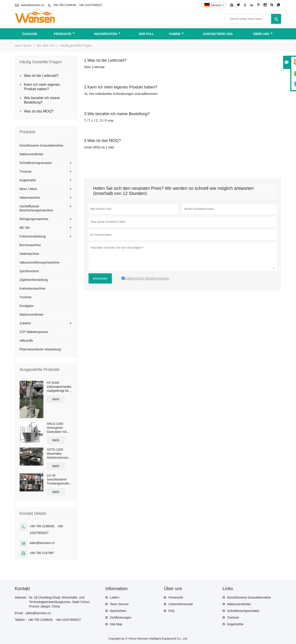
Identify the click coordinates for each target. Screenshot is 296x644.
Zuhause (30, 34)
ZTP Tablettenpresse (34, 332)
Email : (20, 613)
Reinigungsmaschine (34, 219)
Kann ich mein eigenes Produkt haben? (42, 87)
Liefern (115, 597)
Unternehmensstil (180, 604)
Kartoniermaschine (33, 288)
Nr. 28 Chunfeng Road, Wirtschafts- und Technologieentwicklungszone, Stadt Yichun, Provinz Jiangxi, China (60, 602)
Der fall (146, 34)
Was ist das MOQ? (39, 111)
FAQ (171, 611)
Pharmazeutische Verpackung (40, 349)
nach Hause (23, 45)
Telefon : (21, 620)
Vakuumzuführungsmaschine (40, 262)
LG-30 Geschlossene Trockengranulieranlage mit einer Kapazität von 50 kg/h (60, 479)
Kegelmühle (28, 180)
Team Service (119, 604)
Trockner (26, 172)
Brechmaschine (30, 245)
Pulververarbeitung (33, 236)
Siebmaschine (29, 254)
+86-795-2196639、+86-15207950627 (78, 5)
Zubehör (25, 323)
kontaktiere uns (218, 34)
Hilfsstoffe (26, 341)
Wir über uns (45, 45)
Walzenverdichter (32, 154)
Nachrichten (107, 34)
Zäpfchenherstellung (34, 280)
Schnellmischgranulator (36, 163)
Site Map (116, 624)
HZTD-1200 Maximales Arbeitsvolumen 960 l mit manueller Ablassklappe (57, 454)
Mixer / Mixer (28, 189)
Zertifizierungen (121, 617)
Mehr (56, 399)
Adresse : (21, 597)
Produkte (64, 34)
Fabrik (176, 34)
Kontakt (22, 589)
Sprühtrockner (29, 271)
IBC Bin (25, 228)
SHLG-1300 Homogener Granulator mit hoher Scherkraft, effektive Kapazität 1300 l (59, 428)
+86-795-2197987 (42, 553)
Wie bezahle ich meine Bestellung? (42, 100)
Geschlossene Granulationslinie (41, 145)
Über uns (263, 34)
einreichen (100, 278)
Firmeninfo (176, 597)
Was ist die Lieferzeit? (41, 76)
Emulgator (27, 306)
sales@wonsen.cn (32, 5)
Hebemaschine (30, 198)
